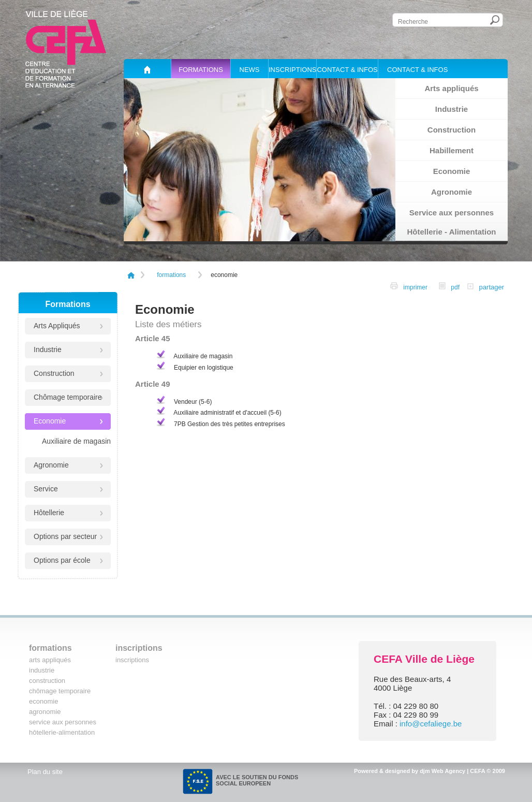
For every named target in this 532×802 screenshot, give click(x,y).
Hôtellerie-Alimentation (62, 732)
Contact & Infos (347, 70)
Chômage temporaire (68, 397)
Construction (452, 130)
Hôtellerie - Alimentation (452, 232)
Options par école (62, 560)
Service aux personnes (452, 213)
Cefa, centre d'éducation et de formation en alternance (63, 46)
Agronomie (452, 192)
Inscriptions (292, 70)
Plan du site (45, 772)
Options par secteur (65, 536)
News (250, 70)
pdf (449, 287)
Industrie (452, 109)
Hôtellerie (49, 513)
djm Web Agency (442, 771)
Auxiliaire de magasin (76, 441)
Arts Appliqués (57, 326)
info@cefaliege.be (431, 724)
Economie (452, 171)
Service (46, 489)
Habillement (452, 150)
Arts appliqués (451, 88)
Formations (201, 70)
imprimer (409, 287)
